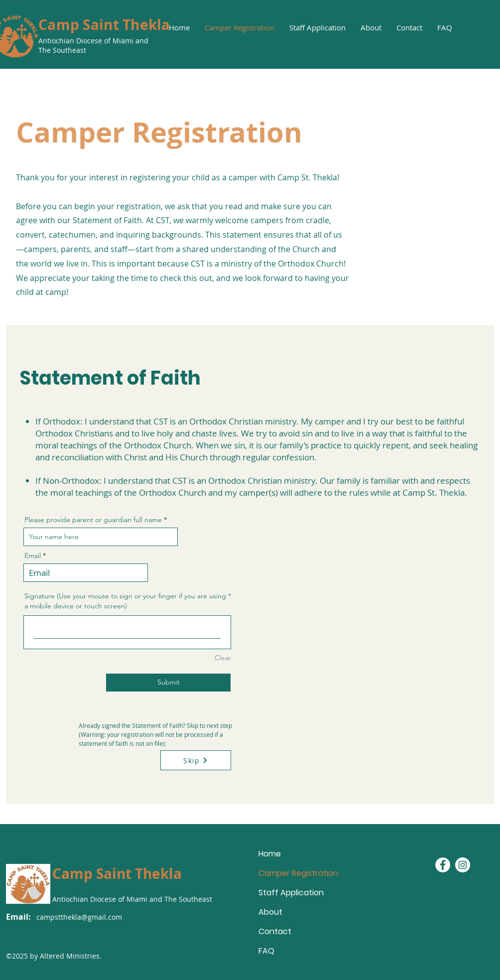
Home (270, 854)
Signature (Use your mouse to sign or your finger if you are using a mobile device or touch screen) (125, 601)
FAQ (266, 951)
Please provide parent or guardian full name (93, 520)
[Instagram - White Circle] (463, 865)
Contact (275, 931)
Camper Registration (294, 873)
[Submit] (168, 683)
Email (33, 556)
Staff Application (291, 893)
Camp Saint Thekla (104, 25)
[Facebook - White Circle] (443, 865)
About (270, 912)
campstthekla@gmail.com (79, 917)
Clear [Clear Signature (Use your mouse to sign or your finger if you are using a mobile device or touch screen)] (223, 658)
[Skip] (196, 760)
